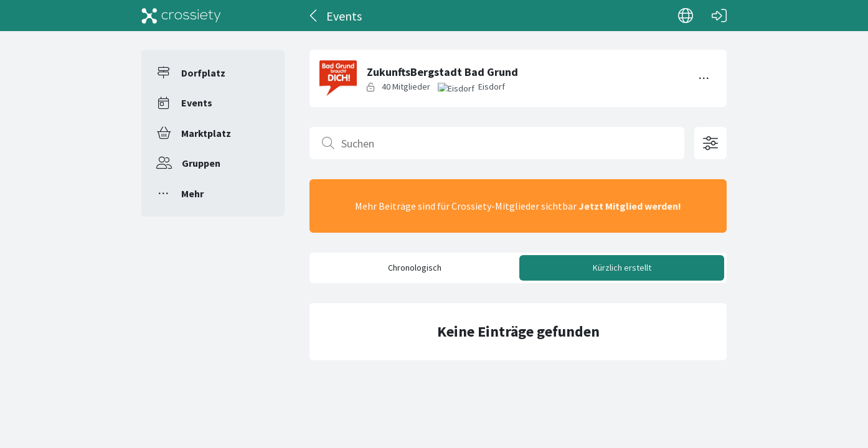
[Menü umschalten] (704, 78)
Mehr (192, 194)
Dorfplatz (203, 73)
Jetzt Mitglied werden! (630, 206)
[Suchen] (497, 143)
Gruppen (201, 163)
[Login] (719, 16)
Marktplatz (206, 133)
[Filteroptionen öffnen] (710, 143)
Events (197, 103)
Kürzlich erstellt (622, 268)
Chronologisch (415, 268)
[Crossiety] (181, 16)
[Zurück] (314, 16)
